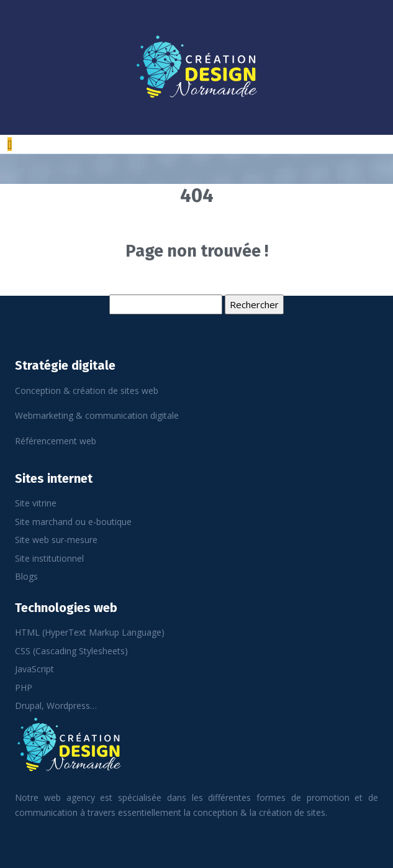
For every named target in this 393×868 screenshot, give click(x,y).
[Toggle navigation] (10, 144)
